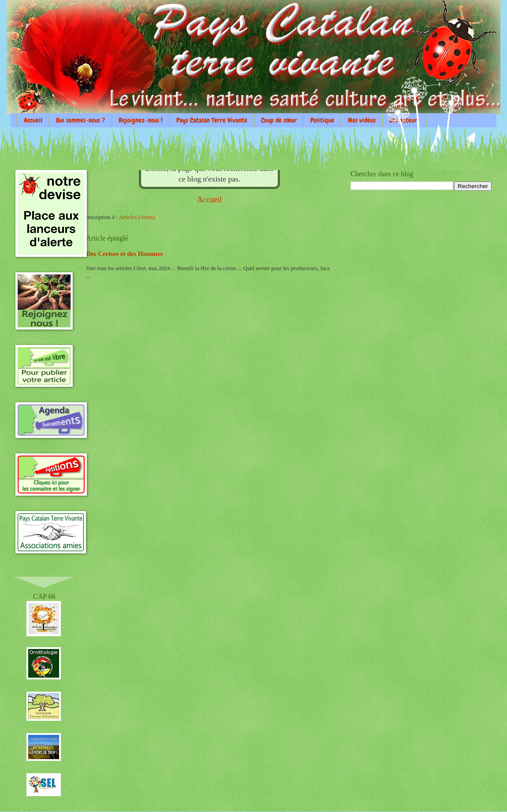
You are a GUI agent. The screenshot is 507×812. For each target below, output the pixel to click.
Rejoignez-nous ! (141, 120)
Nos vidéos (362, 120)
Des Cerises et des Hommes (125, 254)
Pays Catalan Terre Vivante (212, 120)
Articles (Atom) (137, 217)
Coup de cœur (279, 120)
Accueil (33, 120)
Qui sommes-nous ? (80, 120)
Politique (322, 120)
